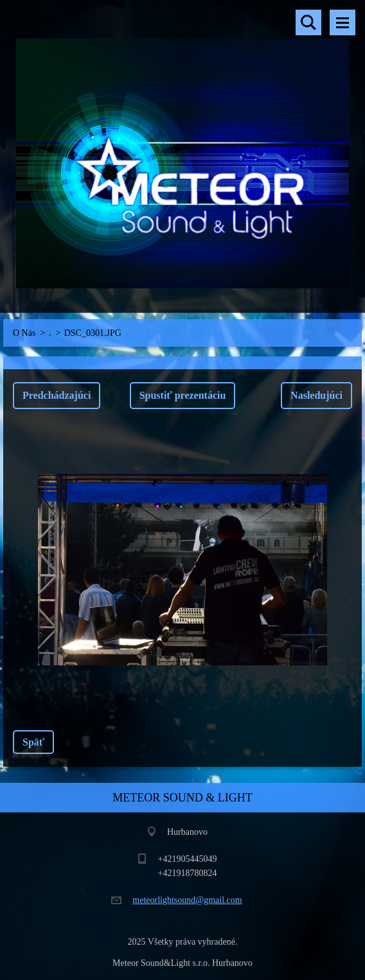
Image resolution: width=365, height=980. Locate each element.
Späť (33, 742)
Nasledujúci (316, 395)
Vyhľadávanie (308, 22)
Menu (343, 22)
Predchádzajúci (57, 395)
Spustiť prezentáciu (183, 395)
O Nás (24, 333)
